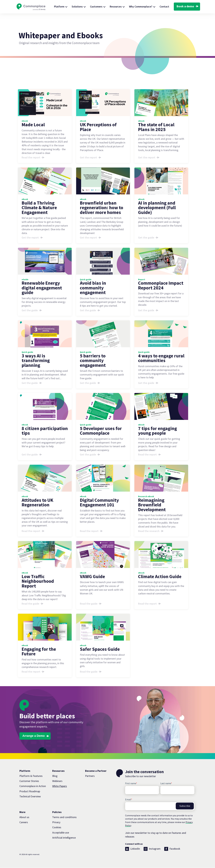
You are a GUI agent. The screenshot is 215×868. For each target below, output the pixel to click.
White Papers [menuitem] (60, 786)
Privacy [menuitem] (56, 823)
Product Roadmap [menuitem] (30, 791)
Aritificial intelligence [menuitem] (64, 838)
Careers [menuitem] (24, 823)
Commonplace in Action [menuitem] (33, 786)
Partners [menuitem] (90, 776)
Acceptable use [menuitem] (61, 833)
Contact (164, 6)
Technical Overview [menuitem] (30, 797)
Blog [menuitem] (55, 776)
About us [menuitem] (24, 817)
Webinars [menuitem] (57, 781)
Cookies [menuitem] (57, 828)
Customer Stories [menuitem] (29, 781)
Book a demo (185, 6)
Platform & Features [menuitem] (31, 776)
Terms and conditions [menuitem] (64, 817)
